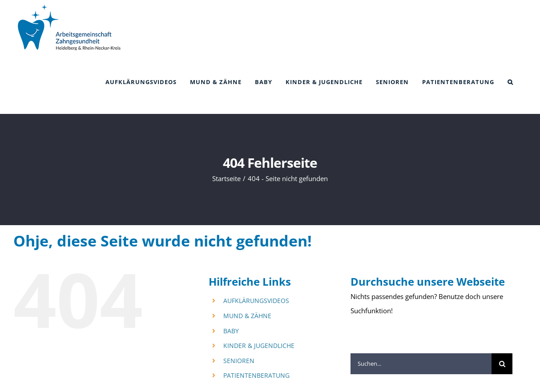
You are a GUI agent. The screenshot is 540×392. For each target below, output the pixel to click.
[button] (510, 82)
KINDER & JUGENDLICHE (259, 346)
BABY (231, 331)
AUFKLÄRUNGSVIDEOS (256, 301)
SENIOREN (239, 361)
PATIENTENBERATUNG (256, 375)
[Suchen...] (421, 364)
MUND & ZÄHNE (247, 316)
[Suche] (502, 364)
